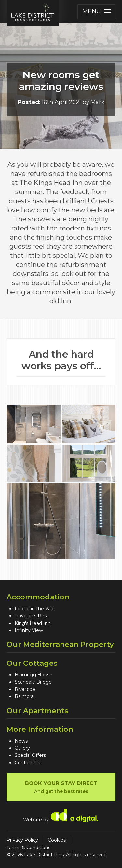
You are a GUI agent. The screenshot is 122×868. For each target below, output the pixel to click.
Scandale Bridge (33, 682)
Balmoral (25, 696)
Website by (61, 815)
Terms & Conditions (28, 848)
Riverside (25, 689)
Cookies (57, 840)
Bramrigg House (34, 675)
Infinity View (29, 630)
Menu (96, 11)
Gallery (22, 748)
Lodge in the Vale (35, 609)
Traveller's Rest (32, 616)
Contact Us (27, 763)
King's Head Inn (33, 623)
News (21, 741)
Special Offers (30, 755)
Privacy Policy (22, 840)
